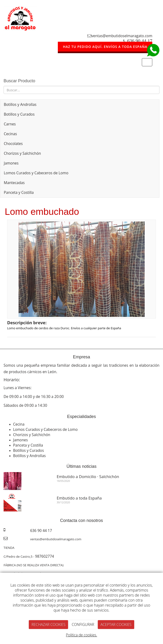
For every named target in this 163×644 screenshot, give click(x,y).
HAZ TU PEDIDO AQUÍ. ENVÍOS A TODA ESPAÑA (105, 47)
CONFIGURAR (83, 624)
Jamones (11, 163)
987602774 (44, 556)
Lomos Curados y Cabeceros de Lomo (36, 173)
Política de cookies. (81, 635)
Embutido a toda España (79, 498)
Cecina (19, 424)
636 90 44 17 (140, 41)
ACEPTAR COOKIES (116, 624)
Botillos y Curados (19, 114)
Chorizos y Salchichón (22, 153)
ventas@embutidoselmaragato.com (122, 36)
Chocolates (13, 144)
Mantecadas (14, 183)
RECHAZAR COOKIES (49, 624)
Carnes (10, 124)
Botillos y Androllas (20, 104)
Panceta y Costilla (19, 192)
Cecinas (10, 134)
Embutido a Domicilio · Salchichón (88, 477)
